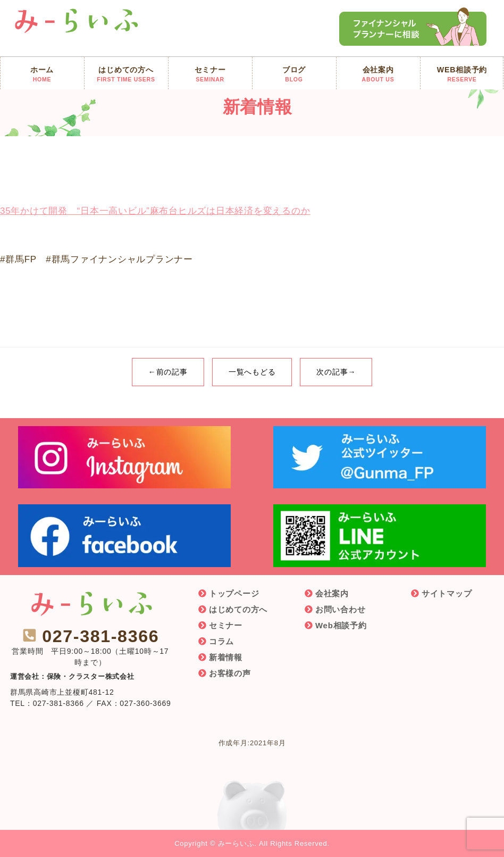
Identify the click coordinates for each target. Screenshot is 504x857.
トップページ (234, 593)
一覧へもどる (252, 372)
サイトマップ (447, 593)
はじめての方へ (238, 609)
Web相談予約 (341, 625)
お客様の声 (230, 673)
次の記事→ (336, 372)
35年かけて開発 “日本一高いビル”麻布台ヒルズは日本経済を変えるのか (155, 211)
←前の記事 (168, 372)
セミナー (226, 625)
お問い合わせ (341, 609)
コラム (221, 641)
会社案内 (332, 593)
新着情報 (226, 657)
